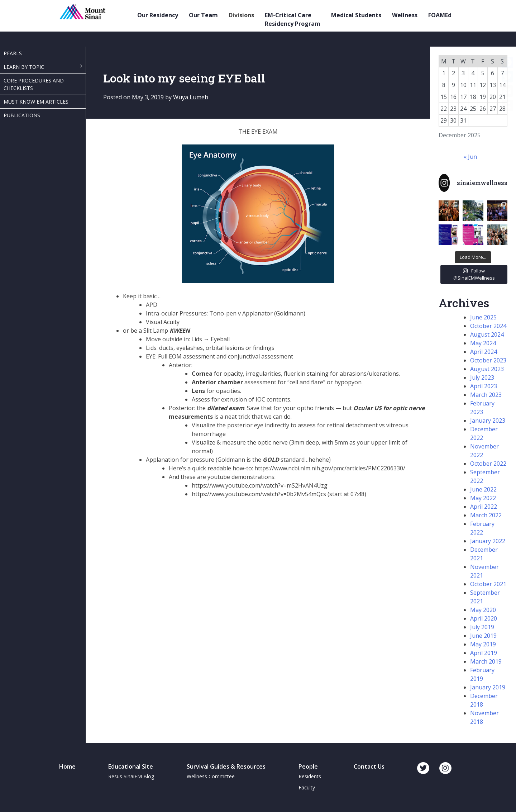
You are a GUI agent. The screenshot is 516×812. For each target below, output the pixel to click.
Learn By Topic (24, 67)
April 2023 (484, 386)
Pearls (13, 53)
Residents (310, 776)
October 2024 (488, 326)
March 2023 (486, 395)
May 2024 (483, 343)
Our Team (203, 15)
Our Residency (158, 15)
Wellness (405, 15)
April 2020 (484, 618)
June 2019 (483, 636)
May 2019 (483, 644)
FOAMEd (440, 15)
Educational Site (131, 766)
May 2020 (483, 610)
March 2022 (486, 515)
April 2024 (484, 352)
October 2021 (488, 584)
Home (67, 766)
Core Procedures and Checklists (34, 84)
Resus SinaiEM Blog (131, 776)
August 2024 (487, 334)
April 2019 (484, 653)
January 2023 (488, 421)
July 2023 (482, 377)
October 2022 (488, 464)
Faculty (307, 787)
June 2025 (483, 317)
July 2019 (482, 627)
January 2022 (488, 541)
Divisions (241, 15)
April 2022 (484, 507)
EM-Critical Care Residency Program (293, 19)
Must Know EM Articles (36, 102)
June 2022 (483, 489)
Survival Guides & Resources (226, 766)
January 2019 (488, 687)
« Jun (470, 157)
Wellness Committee (211, 776)
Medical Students (356, 15)
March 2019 (486, 661)
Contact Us (369, 766)
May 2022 (483, 498)
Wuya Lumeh (191, 97)
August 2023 (487, 369)
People (308, 766)
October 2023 (488, 360)
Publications (22, 115)
